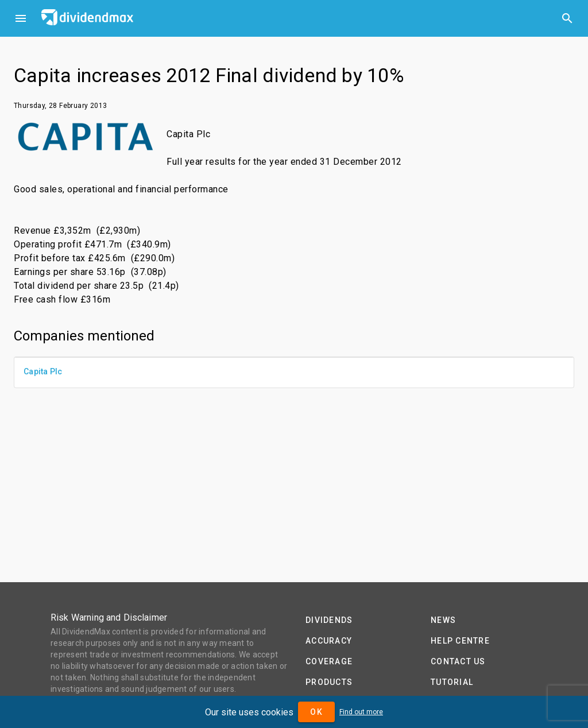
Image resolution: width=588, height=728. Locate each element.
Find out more (361, 712)
